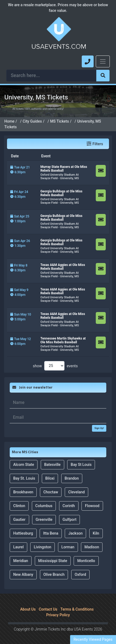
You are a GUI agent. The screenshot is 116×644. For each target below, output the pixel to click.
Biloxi (50, 477)
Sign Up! (99, 427)
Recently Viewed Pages (93, 639)
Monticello (86, 560)
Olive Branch (54, 573)
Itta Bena (51, 532)
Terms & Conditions (77, 608)
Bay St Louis (81, 463)
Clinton (19, 505)
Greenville (44, 518)
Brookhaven (23, 491)
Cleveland (76, 491)
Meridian (21, 560)
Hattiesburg (23, 532)
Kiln (96, 532)
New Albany (23, 573)
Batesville (52, 463)
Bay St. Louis (24, 477)
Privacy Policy (58, 614)
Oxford (80, 573)
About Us (28, 608)
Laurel (18, 546)
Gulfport (70, 518)
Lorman (68, 546)
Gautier (19, 518)
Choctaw (51, 491)
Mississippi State (53, 560)
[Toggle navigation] (103, 61)
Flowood (92, 505)
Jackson (75, 532)
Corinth (69, 505)
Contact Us (48, 608)
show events (55, 365)
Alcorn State (24, 463)
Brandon (72, 477)
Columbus (44, 505)
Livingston (42, 546)
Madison (92, 546)
